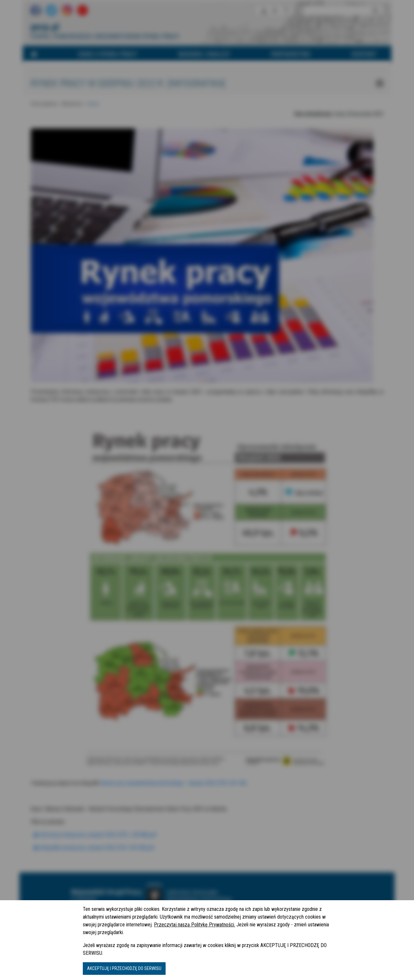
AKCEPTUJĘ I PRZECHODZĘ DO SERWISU (124, 968)
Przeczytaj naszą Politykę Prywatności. (195, 925)
